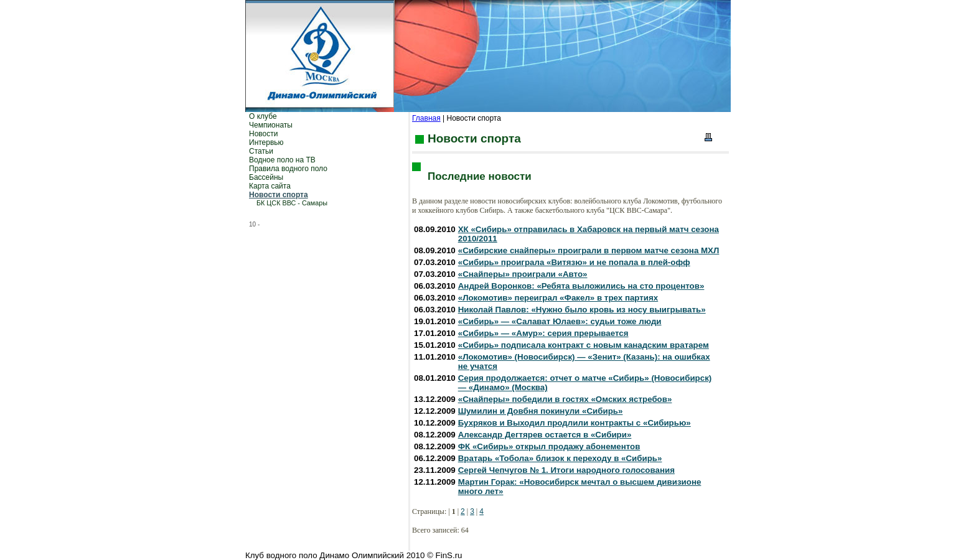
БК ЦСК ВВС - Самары (292, 203)
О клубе (263, 116)
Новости (263, 134)
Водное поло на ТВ (282, 160)
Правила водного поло (288, 169)
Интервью (266, 142)
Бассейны (266, 177)
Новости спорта (279, 195)
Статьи (261, 151)
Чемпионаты (271, 125)
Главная (426, 118)
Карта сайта (270, 186)
